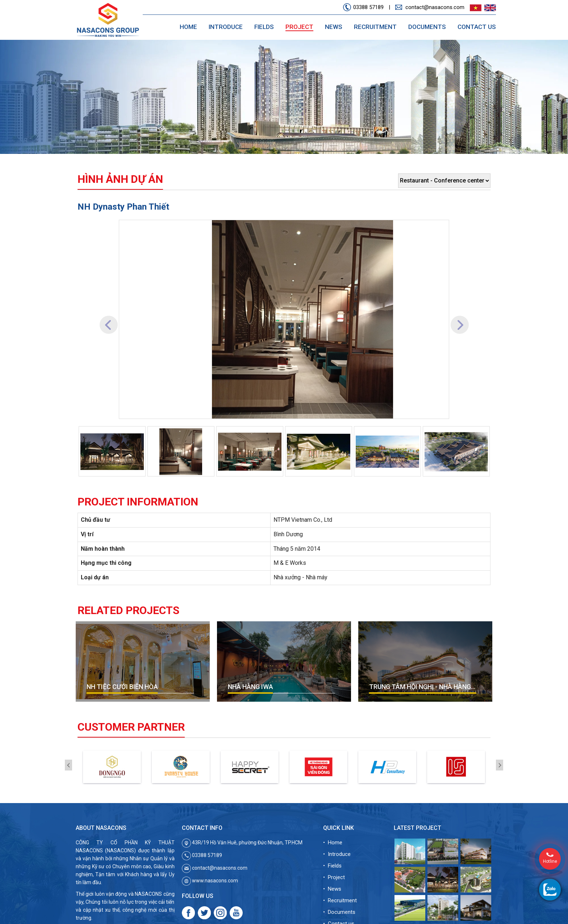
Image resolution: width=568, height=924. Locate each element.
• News (332, 889)
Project (299, 27)
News (334, 27)
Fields (264, 27)
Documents (427, 27)
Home (188, 27)
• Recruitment (340, 900)
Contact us (477, 27)
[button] (108, 319)
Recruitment (375, 27)
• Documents (339, 912)
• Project (334, 877)
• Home (333, 843)
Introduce (226, 27)
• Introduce (337, 854)
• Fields (332, 866)
